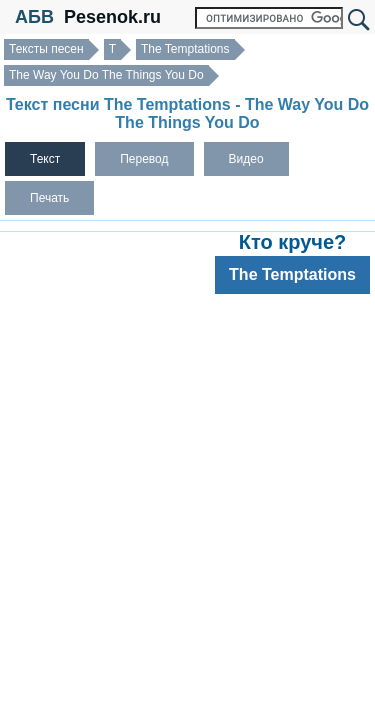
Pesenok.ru (112, 17)
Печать (49, 198)
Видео (246, 159)
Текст (45, 159)
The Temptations (185, 49)
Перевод (144, 159)
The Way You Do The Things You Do (106, 75)
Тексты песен (46, 49)
